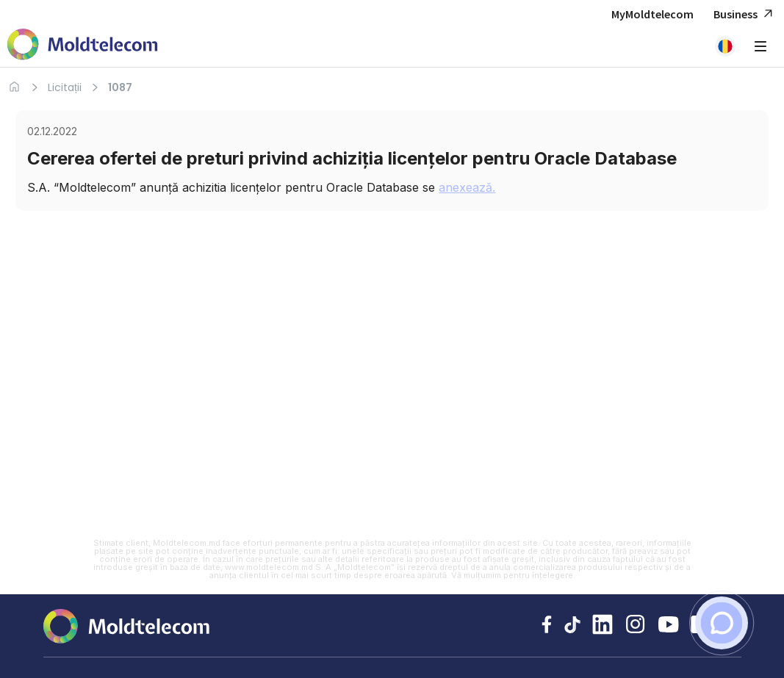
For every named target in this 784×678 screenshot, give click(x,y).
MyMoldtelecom (652, 14)
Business (745, 14)
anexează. (467, 187)
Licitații (65, 87)
